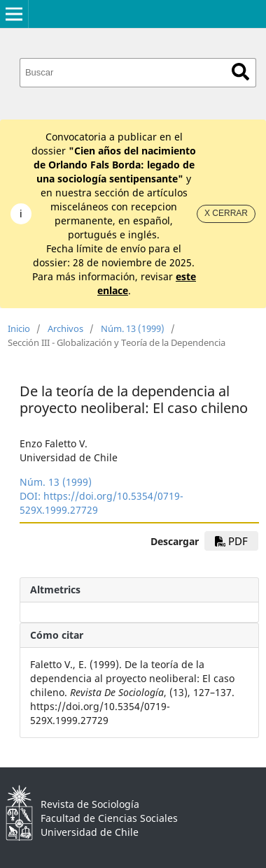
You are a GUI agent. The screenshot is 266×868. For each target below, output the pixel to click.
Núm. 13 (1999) (133, 328)
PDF (231, 541)
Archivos (65, 328)
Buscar (240, 72)
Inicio (19, 328)
